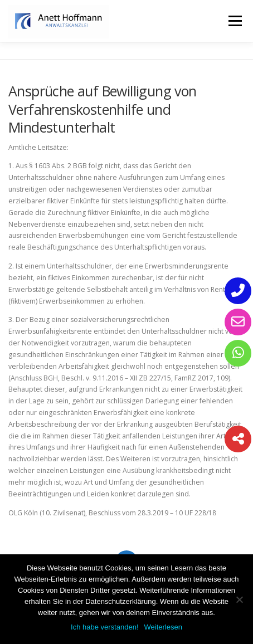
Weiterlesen (163, 627)
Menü (234, 21)
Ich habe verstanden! (104, 627)
